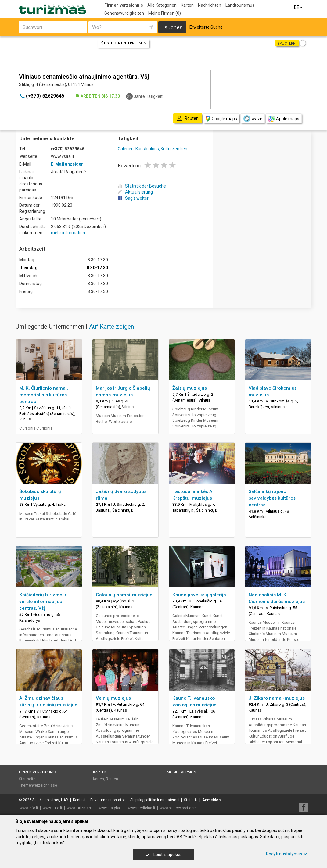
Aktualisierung (135, 192)
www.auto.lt (52, 808)
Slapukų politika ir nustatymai (155, 800)
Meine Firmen (165, 13)
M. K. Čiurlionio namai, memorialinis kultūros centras (44, 395)
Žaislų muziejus (190, 388)
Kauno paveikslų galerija (199, 595)
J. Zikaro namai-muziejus (277, 698)
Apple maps (284, 119)
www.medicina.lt (141, 808)
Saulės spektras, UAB (50, 800)
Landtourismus (240, 5)
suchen (174, 27)
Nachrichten (210, 5)
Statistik (191, 800)
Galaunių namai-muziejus (124, 595)
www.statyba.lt (111, 808)
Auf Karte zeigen (111, 327)
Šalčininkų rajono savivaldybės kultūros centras (272, 498)
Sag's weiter (133, 198)
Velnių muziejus (113, 698)
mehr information (68, 233)
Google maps (221, 119)
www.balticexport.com (178, 808)
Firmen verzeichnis (124, 5)
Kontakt (79, 800)
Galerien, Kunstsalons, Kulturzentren (153, 149)
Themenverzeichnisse (38, 785)
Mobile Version (181, 772)
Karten (187, 5)
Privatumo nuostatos (108, 800)
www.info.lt (29, 808)
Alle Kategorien (162, 5)
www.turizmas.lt (80, 808)
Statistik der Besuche (142, 186)
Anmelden (211, 800)
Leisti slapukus (163, 855)
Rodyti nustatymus (287, 854)
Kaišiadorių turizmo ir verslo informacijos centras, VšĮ (43, 602)
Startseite (27, 779)
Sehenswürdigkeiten (124, 13)
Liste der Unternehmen (123, 43)
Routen (112, 779)
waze (253, 119)
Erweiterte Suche (206, 27)
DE (299, 7)
